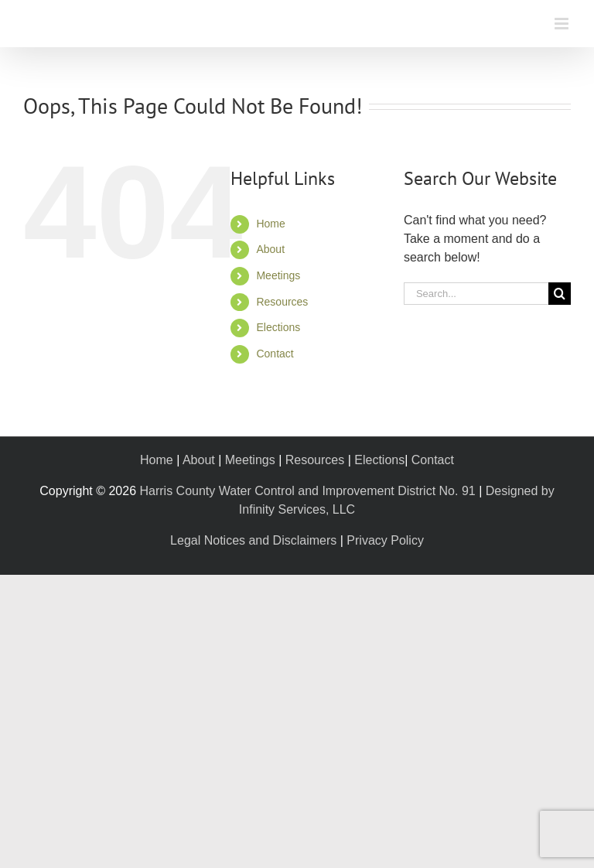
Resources (282, 302)
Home (270, 224)
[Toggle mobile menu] (563, 24)
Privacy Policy (385, 540)
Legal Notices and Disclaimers (253, 540)
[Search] (560, 294)
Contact (275, 354)
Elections (278, 327)
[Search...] (476, 294)
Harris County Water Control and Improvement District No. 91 (307, 491)
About (270, 249)
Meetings (278, 275)
